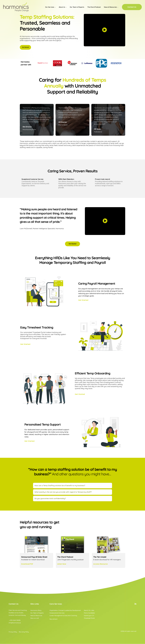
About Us (62, 7)
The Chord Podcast (94, 7)
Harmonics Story (36, 610)
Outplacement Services (57, 613)
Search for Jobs (89, 610)
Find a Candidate (89, 613)
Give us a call (35, 618)
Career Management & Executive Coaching (63, 616)
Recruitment (53, 619)
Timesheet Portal (89, 618)
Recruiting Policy (24, 632)
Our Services (50, 7)
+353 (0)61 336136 (15, 620)
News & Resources (110, 7)
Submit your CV (89, 616)
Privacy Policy (13, 632)
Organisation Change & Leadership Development (65, 610)
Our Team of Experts (77, 7)
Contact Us (132, 7)
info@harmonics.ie (15, 623)
